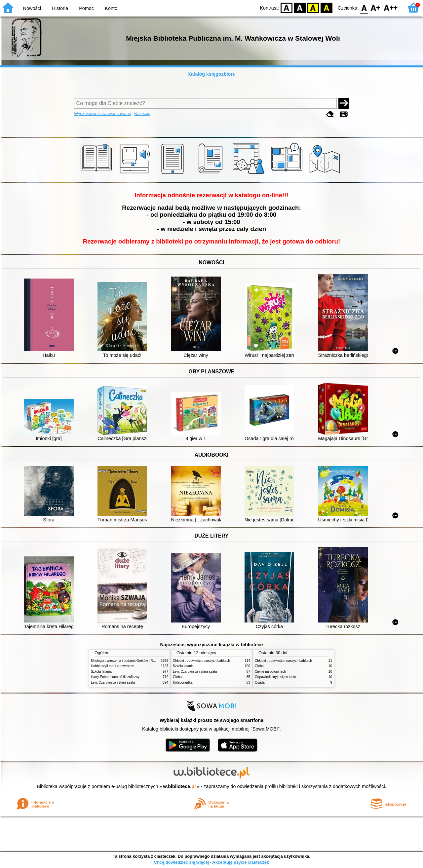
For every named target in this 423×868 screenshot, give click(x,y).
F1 (376, 7)
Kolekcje (142, 113)
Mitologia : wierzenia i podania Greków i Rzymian (127, 661)
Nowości (32, 8)
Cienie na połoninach (270, 672)
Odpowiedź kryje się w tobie (275, 677)
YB (313, 7)
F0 (364, 7)
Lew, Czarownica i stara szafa (113, 682)
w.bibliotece (180, 786)
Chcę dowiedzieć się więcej (181, 862)
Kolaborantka (183, 682)
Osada (260, 682)
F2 (391, 7)
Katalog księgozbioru (211, 74)
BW (300, 7)
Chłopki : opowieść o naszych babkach (201, 661)
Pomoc (86, 8)
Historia (60, 8)
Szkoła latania (101, 672)
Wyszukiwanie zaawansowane (103, 113)
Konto (111, 8)
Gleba (177, 677)
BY (326, 7)
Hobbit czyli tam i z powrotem (113, 666)
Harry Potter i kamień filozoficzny (115, 677)
